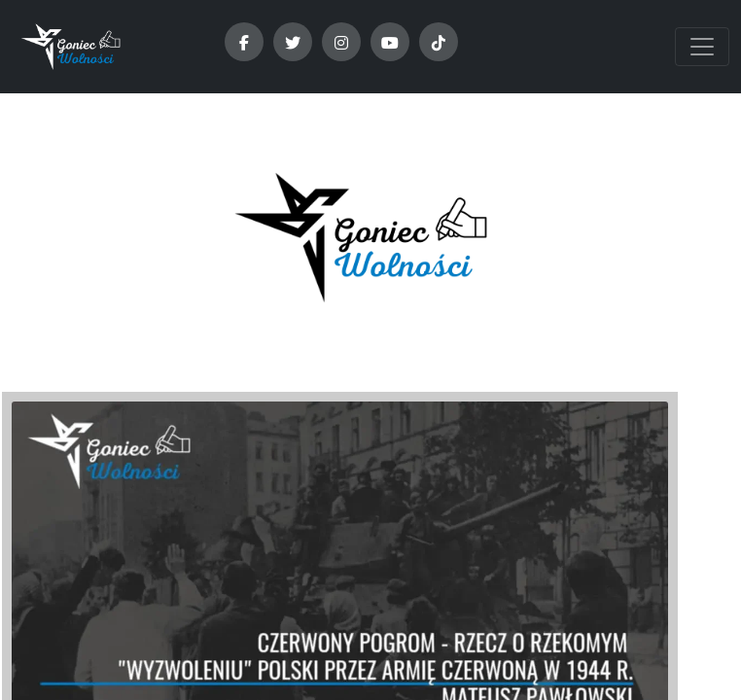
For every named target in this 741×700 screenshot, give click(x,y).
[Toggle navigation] (702, 47)
